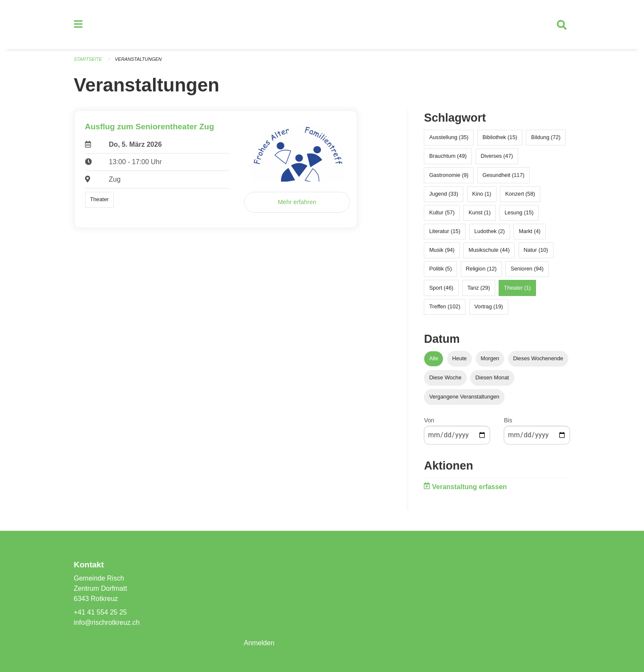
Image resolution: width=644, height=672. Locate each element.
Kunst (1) (479, 213)
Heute (460, 358)
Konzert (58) (520, 194)
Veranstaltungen (138, 60)
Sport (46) (441, 288)
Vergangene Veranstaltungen (464, 397)
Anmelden (259, 643)
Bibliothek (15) (500, 138)
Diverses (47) (497, 156)
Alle (434, 358)
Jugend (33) (444, 194)
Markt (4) (529, 232)
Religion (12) (481, 269)
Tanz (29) (478, 288)
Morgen (490, 358)
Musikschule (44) (489, 250)
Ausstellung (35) (449, 138)
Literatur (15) (445, 232)
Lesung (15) (519, 213)
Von (429, 421)
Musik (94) (442, 250)
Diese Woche (445, 378)
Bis (508, 421)
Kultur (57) (442, 213)
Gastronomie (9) (449, 175)
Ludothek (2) (490, 232)
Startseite (88, 60)
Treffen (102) (445, 307)
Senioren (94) (527, 269)
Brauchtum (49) (448, 156)
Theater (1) (518, 288)
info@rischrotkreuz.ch (107, 622)
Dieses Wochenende (538, 358)
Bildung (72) (546, 138)
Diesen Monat (492, 378)
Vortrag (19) (489, 307)
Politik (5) (441, 269)
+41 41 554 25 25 (101, 612)
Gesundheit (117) (504, 175)
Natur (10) (536, 250)
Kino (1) (482, 194)
